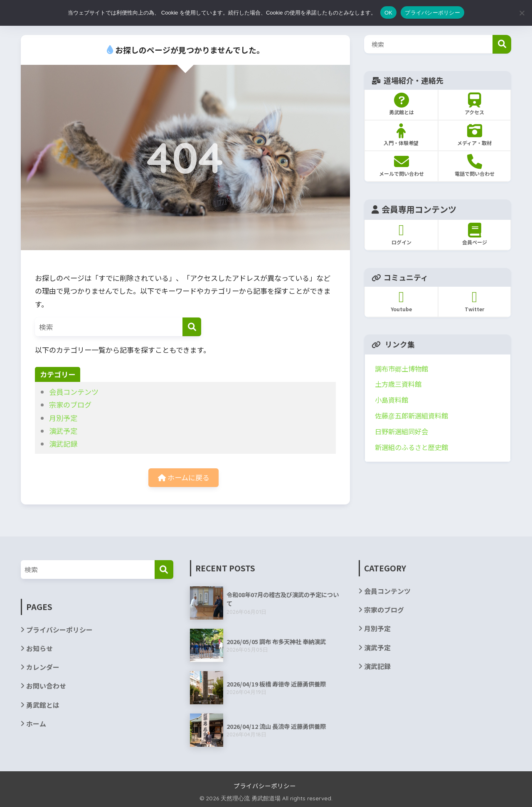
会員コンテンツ (74, 392)
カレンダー (43, 667)
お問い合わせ (46, 686)
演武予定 (63, 431)
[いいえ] (522, 13)
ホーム (36, 724)
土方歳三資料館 (398, 384)
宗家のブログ (70, 405)
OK (388, 13)
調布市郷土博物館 (401, 369)
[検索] (192, 327)
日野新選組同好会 (401, 431)
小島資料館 (392, 400)
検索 (502, 44)
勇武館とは (43, 705)
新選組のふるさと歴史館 (411, 447)
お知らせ (39, 648)
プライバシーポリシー (59, 630)
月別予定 (63, 418)
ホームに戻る (184, 477)
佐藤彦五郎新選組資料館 (411, 416)
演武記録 (63, 444)
